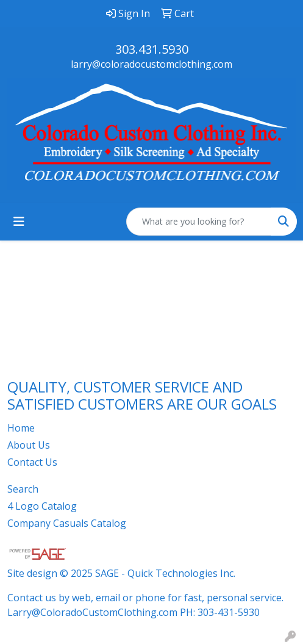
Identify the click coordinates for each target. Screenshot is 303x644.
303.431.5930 (152, 49)
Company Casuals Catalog (67, 523)
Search (23, 489)
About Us (29, 445)
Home (21, 428)
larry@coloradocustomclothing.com (151, 64)
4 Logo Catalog (42, 506)
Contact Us (32, 462)
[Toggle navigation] (19, 222)
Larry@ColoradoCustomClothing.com (92, 612)
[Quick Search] (199, 222)
